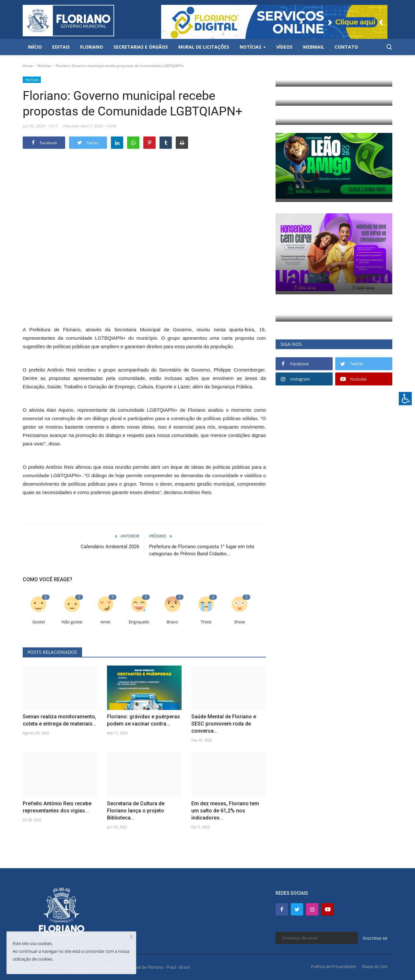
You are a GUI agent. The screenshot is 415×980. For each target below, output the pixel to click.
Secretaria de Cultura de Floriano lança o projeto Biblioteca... (136, 811)
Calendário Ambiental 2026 (110, 547)
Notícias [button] (253, 47)
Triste (206, 622)
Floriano (92, 47)
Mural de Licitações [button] (204, 47)
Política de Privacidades (333, 966)
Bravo (172, 622)
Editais (61, 47)
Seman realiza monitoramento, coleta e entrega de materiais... (59, 720)
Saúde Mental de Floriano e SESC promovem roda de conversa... (224, 724)
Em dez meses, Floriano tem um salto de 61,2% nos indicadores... (225, 811)
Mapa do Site (375, 966)
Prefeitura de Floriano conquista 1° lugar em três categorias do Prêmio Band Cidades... (202, 550)
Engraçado (139, 622)
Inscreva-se (375, 938)
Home (28, 66)
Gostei (39, 622)
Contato (346, 47)
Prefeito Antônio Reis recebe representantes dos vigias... (57, 807)
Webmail (314, 47)
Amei (105, 622)
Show (239, 622)
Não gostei (72, 622)
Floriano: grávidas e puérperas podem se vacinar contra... (143, 720)
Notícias (44, 66)
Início (35, 47)
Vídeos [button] (284, 47)
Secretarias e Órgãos (141, 47)
